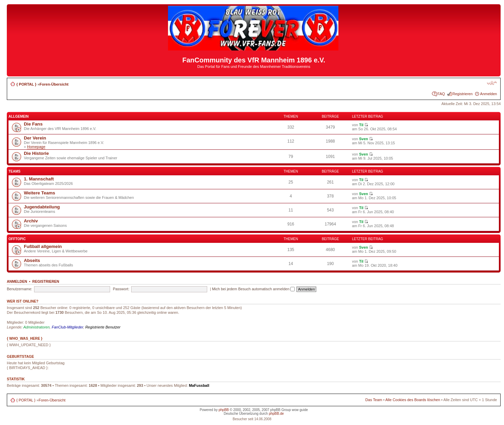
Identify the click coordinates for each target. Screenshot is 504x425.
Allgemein (19, 116)
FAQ (441, 94)
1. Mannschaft (39, 179)
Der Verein (35, 138)
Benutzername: (20, 289)
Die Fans (33, 124)
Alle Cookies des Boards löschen (413, 400)
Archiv (31, 221)
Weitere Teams (40, 193)
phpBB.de (276, 414)
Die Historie (36, 153)
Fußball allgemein (43, 246)
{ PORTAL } (26, 84)
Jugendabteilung (42, 207)
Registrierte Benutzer (103, 327)
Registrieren (463, 94)
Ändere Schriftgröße (492, 83)
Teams (14, 171)
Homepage (36, 147)
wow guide (300, 410)
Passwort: (121, 289)
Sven (364, 139)
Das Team (374, 400)
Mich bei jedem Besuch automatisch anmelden (254, 289)
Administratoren (37, 327)
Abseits (32, 260)
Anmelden (489, 94)
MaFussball (199, 385)
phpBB (224, 410)
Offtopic (17, 239)
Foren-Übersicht (54, 84)
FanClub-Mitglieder (67, 327)
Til (361, 125)
